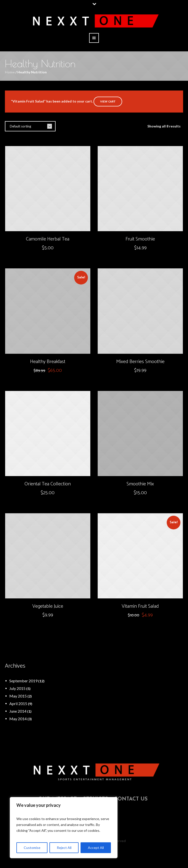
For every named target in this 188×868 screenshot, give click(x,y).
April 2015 (18, 703)
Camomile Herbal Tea (48, 239)
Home (10, 72)
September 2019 (23, 681)
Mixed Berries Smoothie (140, 362)
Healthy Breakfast (48, 362)
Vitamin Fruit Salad (140, 606)
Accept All (96, 848)
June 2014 (18, 711)
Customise (32, 848)
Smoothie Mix (140, 484)
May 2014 (18, 719)
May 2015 (18, 696)
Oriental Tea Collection (48, 484)
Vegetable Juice (48, 606)
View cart (108, 102)
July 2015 (17, 688)
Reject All (64, 848)
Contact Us (131, 799)
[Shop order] (30, 126)
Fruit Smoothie (140, 239)
